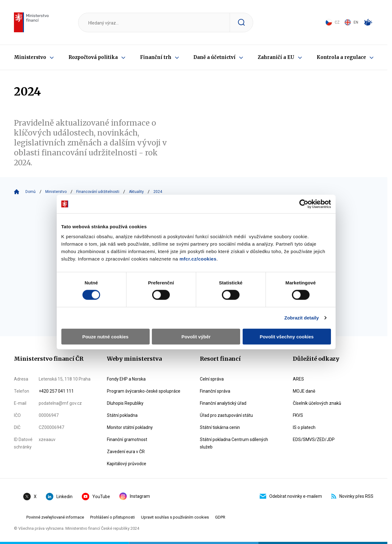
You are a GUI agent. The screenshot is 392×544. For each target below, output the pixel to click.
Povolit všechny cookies (288, 330)
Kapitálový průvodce (127, 464)
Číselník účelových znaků (317, 403)
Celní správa (212, 379)
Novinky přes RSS (352, 496)
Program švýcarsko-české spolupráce (144, 391)
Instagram (135, 496)
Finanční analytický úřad (223, 403)
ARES (298, 379)
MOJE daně (304, 391)
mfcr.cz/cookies (197, 252)
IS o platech (304, 427)
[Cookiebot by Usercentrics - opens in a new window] (305, 197)
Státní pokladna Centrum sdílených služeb (234, 443)
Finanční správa (215, 391)
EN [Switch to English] (351, 22)
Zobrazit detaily (303, 311)
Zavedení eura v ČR (126, 452)
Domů (31, 192)
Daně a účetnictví (214, 57)
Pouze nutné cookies (104, 330)
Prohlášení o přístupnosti (112, 517)
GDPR (220, 517)
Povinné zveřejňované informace (55, 517)
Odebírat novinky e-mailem (291, 496)
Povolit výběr (196, 330)
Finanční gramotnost (127, 439)
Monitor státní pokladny (130, 427)
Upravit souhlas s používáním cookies (175, 517)
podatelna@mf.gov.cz (60, 403)
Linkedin (59, 497)
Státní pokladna (122, 415)
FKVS (298, 415)
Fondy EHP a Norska (126, 379)
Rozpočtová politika (93, 57)
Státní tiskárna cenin (220, 427)
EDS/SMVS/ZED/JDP (314, 439)
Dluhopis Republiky (125, 403)
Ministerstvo (30, 57)
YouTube (96, 497)
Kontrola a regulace (341, 57)
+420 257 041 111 (56, 391)
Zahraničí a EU (276, 57)
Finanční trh (156, 57)
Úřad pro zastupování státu (226, 415)
